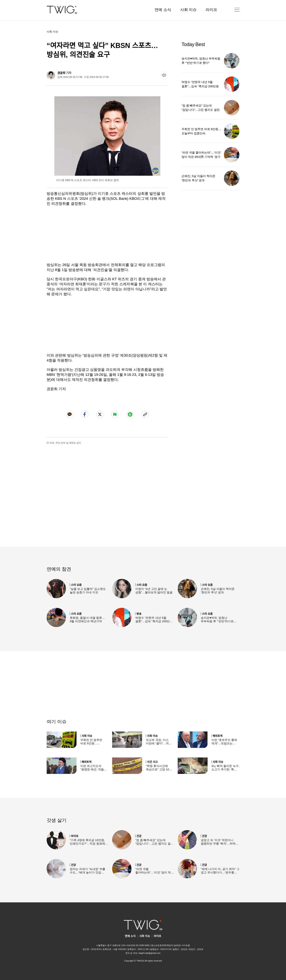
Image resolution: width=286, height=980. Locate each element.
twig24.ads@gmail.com (150, 953)
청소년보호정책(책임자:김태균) (166, 945)
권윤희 (61, 73)
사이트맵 (186, 945)
